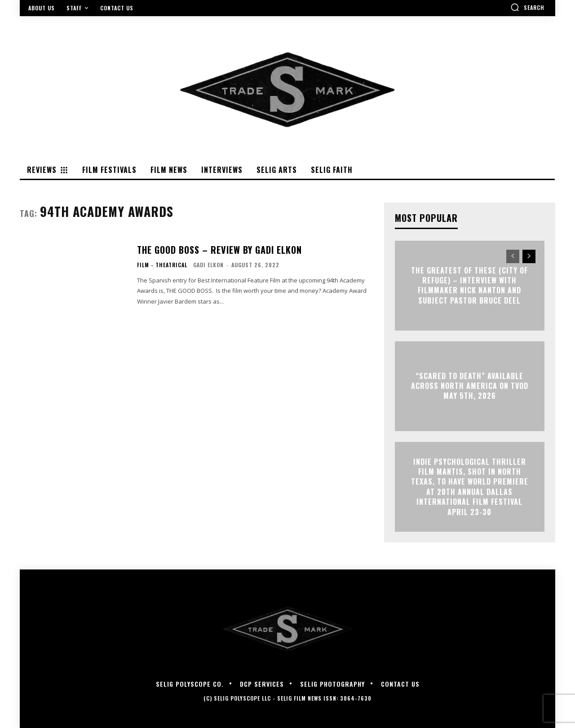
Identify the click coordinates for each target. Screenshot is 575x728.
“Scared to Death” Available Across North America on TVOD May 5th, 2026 (470, 386)
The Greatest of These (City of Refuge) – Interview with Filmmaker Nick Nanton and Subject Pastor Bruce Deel (469, 285)
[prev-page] (513, 256)
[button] (527, 7)
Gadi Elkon (208, 265)
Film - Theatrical (162, 265)
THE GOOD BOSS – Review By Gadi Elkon (219, 250)
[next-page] (529, 256)
